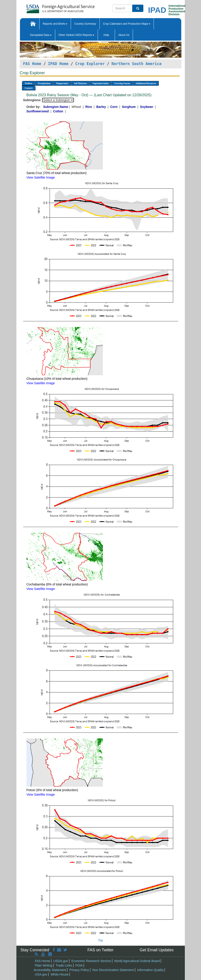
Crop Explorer (90, 64)
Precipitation (44, 83)
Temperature (62, 83)
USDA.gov (61, 961)
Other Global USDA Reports (76, 35)
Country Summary (85, 24)
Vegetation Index (101, 83)
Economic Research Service (91, 961)
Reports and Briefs (55, 24)
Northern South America (137, 64)
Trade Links (64, 965)
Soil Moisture (81, 83)
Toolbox (29, 83)
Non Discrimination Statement (113, 970)
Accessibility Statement (50, 970)
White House (60, 974)
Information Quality (150, 970)
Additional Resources (146, 83)
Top (100, 940)
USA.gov (41, 974)
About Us (124, 35)
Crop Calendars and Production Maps (127, 24)
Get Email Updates (157, 950)
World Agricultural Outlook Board (137, 961)
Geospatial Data (41, 35)
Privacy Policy (79, 970)
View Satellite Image (41, 177)
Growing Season (122, 83)
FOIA (79, 965)
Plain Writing (44, 965)
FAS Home (32, 64)
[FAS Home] (49, 7)
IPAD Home (58, 64)
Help (106, 35)
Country (29, 88)
